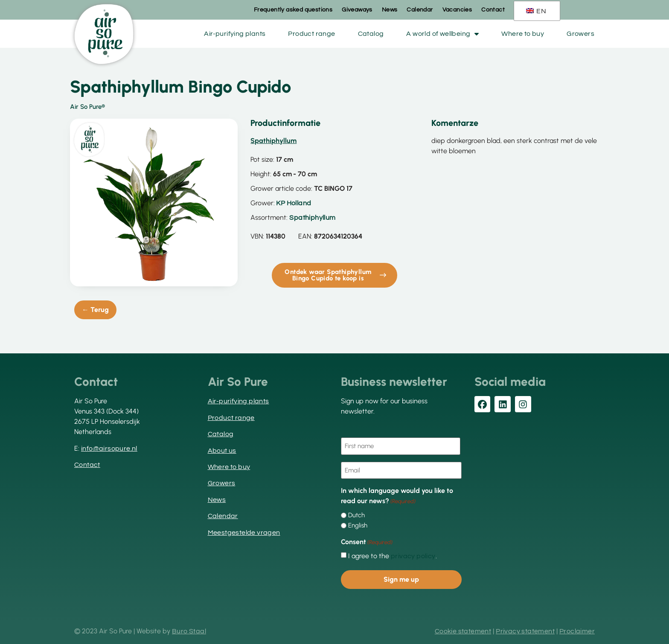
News (390, 10)
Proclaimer (577, 631)
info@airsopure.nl (109, 449)
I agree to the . (393, 556)
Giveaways (357, 10)
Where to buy (523, 34)
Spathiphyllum (312, 218)
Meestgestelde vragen (244, 533)
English (358, 526)
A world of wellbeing (442, 34)
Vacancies (457, 10)
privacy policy (413, 556)
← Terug (95, 310)
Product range (311, 34)
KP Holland (294, 203)
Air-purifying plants (235, 34)
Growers (580, 34)
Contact (493, 10)
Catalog (371, 34)
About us (222, 451)
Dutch (356, 515)
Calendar (420, 10)
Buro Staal (189, 631)
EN (536, 11)
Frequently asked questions (293, 10)
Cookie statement (463, 631)
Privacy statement (525, 631)
